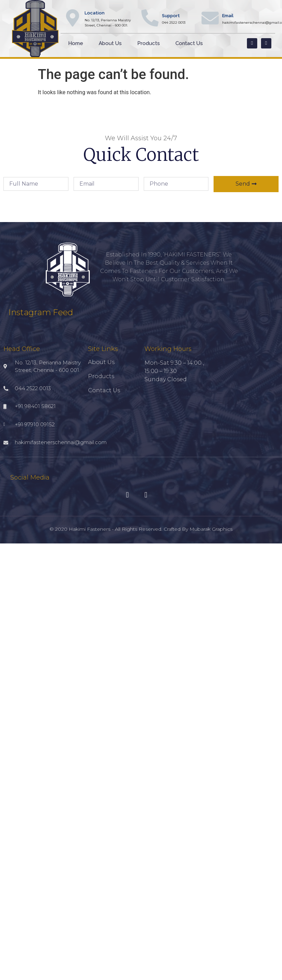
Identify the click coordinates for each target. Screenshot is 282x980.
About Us (110, 43)
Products (149, 43)
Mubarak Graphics (211, 529)
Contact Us (189, 43)
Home (76, 43)
